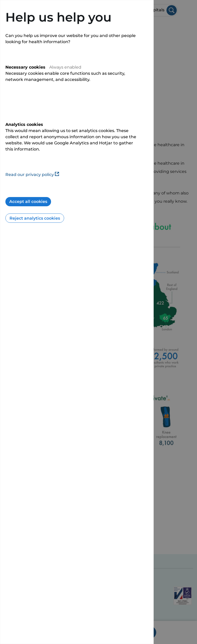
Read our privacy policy (32, 175)
